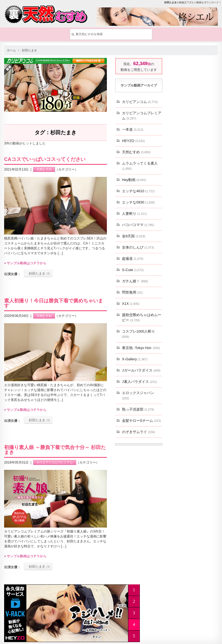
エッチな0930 (138, 202)
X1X (131, 304)
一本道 (133, 129)
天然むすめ (44, 169)
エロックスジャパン (138, 395)
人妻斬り (134, 214)
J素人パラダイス (139, 382)
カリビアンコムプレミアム (55, 462)
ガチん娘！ (135, 281)
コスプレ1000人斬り (138, 334)
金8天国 (134, 236)
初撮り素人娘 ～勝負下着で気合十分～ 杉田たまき (55, 450)
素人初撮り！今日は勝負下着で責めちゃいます (54, 303)
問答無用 (132, 292)
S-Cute (133, 270)
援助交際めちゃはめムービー (142, 317)
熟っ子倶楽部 (138, 409)
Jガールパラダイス (141, 370)
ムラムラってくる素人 (140, 166)
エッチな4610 (138, 191)
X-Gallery (135, 359)
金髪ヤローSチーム (141, 421)
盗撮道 (133, 259)
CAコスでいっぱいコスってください (45, 159)
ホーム (11, 50)
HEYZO (133, 141)
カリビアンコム (140, 102)
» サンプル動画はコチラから (25, 263)
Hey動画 (134, 180)
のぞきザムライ (138, 432)
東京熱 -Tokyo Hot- (141, 348)
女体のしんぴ (138, 247)
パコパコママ (138, 225)
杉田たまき (30, 50)
